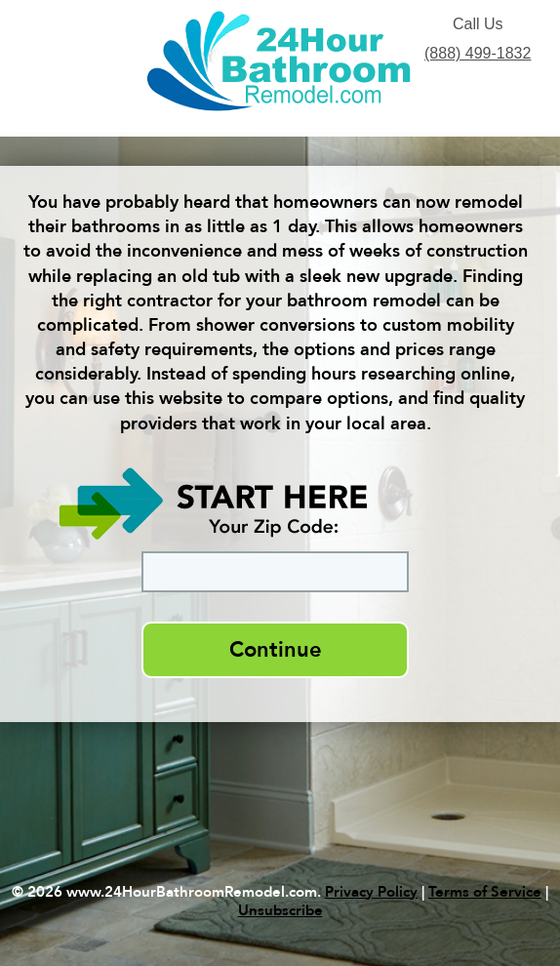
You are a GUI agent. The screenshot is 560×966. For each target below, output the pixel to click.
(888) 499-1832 (478, 53)
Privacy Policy (371, 892)
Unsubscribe (280, 910)
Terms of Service (485, 892)
